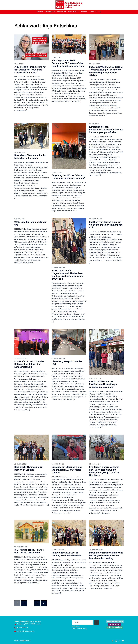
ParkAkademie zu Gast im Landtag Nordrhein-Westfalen (67, 554)
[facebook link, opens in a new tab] (113, 641)
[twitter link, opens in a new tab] (119, 641)
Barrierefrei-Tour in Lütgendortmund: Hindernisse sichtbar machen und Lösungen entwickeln (68, 275)
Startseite (40, 12)
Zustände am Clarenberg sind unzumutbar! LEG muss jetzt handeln (67, 470)
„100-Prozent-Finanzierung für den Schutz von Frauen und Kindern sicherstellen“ (30, 70)
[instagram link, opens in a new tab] (116, 641)
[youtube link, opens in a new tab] (123, 641)
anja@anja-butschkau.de (26, 631)
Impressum (76, 626)
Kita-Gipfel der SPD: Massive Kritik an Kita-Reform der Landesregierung (29, 364)
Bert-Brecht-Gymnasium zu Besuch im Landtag (28, 468)
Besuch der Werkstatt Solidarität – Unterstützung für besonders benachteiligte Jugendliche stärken (106, 71)
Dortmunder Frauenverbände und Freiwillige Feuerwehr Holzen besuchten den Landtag (106, 556)
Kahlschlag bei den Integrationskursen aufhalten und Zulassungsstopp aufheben (106, 130)
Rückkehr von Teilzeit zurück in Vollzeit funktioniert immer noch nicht (106, 225)
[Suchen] (97, 622)
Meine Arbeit (72, 12)
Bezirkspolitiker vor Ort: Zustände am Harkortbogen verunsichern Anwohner (103, 384)
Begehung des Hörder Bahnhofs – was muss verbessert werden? (68, 177)
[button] (100, 12)
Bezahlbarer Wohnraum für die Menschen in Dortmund (30, 157)
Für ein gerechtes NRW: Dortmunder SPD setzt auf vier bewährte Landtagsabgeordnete (68, 63)
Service (92, 12)
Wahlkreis (84, 12)
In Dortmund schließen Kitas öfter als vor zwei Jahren (29, 551)
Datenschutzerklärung (79, 629)
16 (37, 603)
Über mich (60, 12)
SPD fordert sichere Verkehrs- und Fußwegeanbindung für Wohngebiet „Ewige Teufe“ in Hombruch (105, 471)
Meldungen (49, 12)
